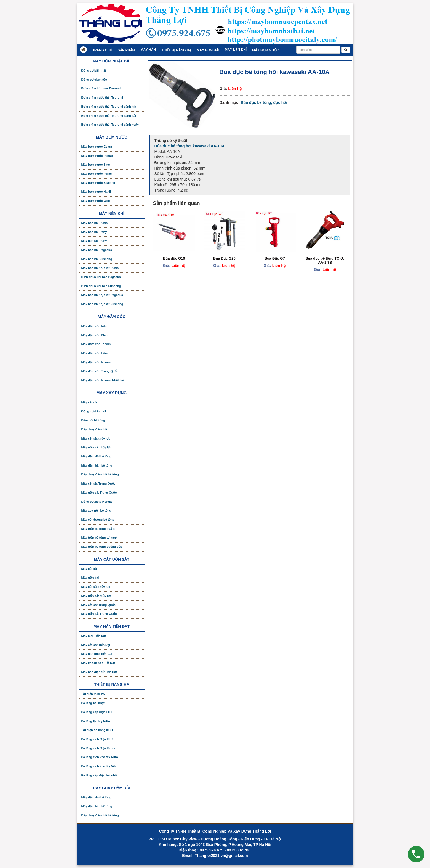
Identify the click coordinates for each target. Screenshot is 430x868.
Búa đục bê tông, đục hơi (264, 102)
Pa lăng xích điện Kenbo (99, 748)
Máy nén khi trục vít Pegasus (102, 295)
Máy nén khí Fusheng (97, 259)
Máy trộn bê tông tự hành (100, 538)
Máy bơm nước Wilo (96, 201)
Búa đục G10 (174, 258)
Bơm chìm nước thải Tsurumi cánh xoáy (110, 125)
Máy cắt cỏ (89, 402)
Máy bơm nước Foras (97, 174)
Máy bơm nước (265, 50)
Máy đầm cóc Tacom (96, 344)
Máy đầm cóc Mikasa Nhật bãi (103, 380)
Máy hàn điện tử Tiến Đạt (99, 672)
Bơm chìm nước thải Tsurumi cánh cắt (109, 116)
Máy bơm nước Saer (96, 165)
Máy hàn (148, 50)
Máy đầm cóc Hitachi (96, 353)
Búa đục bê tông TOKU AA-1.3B (325, 260)
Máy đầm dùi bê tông (96, 456)
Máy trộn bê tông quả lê (98, 529)
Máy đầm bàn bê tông (97, 465)
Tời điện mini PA (93, 694)
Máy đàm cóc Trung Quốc (100, 371)
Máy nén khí (236, 50)
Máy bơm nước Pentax (98, 156)
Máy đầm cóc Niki (94, 326)
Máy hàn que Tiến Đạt (97, 654)
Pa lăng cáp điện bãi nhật (100, 775)
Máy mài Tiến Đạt (94, 636)
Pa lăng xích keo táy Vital (99, 766)
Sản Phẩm (126, 50)
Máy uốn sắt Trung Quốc (99, 493)
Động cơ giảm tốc (94, 80)
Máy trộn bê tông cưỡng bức (102, 547)
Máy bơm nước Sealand (98, 183)
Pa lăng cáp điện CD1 (97, 712)
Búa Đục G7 (275, 258)
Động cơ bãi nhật (94, 70)
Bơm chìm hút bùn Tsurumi (101, 88)
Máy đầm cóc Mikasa (96, 362)
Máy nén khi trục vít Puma (100, 268)
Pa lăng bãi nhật (93, 703)
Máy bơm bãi (208, 50)
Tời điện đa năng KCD (97, 730)
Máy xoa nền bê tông (96, 510)
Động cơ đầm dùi (94, 411)
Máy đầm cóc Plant (95, 335)
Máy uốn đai (90, 578)
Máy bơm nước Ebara (97, 147)
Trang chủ (102, 50)
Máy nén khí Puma (95, 223)
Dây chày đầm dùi (94, 429)
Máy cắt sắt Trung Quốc (98, 483)
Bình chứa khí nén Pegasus (101, 277)
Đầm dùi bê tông (93, 420)
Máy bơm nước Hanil (96, 192)
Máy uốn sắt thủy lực (97, 447)
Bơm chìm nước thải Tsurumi (102, 97)
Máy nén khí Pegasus (97, 250)
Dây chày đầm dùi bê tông (100, 474)
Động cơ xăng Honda (97, 502)
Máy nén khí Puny (94, 241)
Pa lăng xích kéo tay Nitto (100, 757)
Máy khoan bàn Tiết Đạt (98, 663)
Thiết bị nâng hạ (176, 50)
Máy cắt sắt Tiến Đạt (96, 645)
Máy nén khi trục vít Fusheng (102, 304)
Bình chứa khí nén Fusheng (101, 286)
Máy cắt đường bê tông (98, 520)
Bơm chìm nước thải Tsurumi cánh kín (109, 107)
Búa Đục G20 (224, 258)
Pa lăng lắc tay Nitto (96, 721)
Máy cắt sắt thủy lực (96, 438)
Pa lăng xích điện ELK (97, 739)
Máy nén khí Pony (94, 232)
